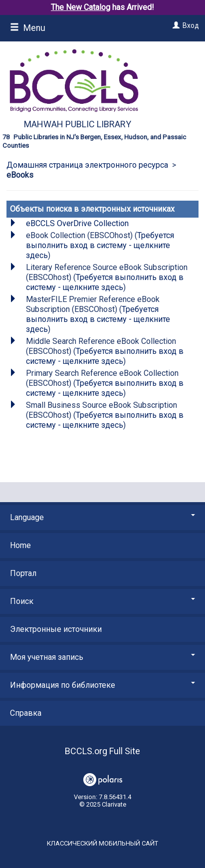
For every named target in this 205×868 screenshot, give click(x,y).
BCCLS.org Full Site (102, 751)
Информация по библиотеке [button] (102, 685)
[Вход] (175, 25)
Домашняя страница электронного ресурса (87, 165)
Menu (28, 28)
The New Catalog (81, 7)
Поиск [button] (102, 601)
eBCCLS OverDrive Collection (77, 223)
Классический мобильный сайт (102, 843)
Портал (23, 573)
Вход (191, 25)
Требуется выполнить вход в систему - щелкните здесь (100, 245)
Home (20, 545)
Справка (26, 713)
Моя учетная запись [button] (102, 657)
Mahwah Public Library (78, 124)
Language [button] (102, 517)
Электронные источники (56, 629)
